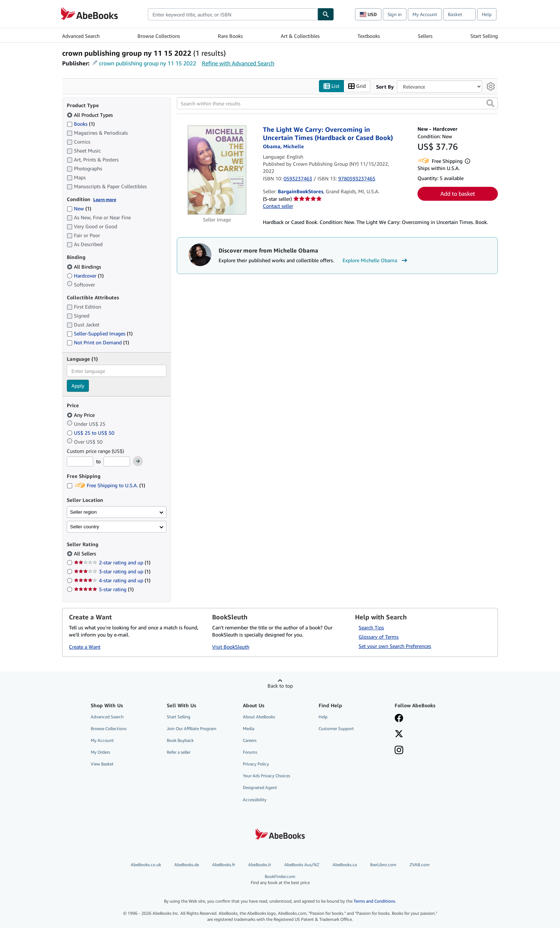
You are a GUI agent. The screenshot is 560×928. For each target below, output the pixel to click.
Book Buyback (180, 740)
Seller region (83, 512)
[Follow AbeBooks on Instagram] (399, 751)
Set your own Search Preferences (395, 646)
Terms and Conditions (374, 901)
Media (249, 729)
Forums (250, 752)
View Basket (102, 764)
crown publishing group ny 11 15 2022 (147, 63)
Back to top (280, 686)
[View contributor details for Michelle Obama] (283, 146)
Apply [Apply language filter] (78, 386)
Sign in (395, 14)
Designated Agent (260, 787)
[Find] (326, 14)
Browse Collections (159, 36)
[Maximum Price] (117, 461)
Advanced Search (81, 36)
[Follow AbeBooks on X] (399, 734)
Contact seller (278, 206)
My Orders (100, 752)
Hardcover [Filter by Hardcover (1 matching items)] (85, 276)
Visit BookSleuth (231, 647)
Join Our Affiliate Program (192, 729)
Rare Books (230, 36)
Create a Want (85, 647)
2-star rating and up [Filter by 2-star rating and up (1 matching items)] (112, 562)
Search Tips (371, 627)
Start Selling (484, 36)
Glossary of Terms (379, 637)
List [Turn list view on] (331, 86)
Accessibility (255, 800)
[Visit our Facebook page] (399, 719)
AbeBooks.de (187, 865)
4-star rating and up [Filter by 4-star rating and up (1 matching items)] (112, 580)
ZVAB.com (420, 865)
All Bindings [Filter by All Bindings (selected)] (85, 267)
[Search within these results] (337, 103)
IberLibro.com (383, 865)
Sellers (425, 36)
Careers (250, 740)
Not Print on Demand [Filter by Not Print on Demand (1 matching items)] (98, 342)
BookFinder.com (280, 880)
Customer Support (336, 729)
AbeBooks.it (260, 865)
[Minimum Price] (80, 461)
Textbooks (369, 36)
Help (487, 14)
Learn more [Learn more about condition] (105, 199)
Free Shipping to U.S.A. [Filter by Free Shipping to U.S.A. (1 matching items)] (106, 485)
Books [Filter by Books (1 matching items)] (81, 124)
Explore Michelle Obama (376, 260)
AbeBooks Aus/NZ (302, 865)
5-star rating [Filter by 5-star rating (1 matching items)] (104, 589)
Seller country (85, 527)
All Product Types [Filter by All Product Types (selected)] (91, 115)
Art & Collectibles (300, 36)
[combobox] (233, 14)
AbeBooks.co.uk (146, 865)
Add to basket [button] (458, 194)
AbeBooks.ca (345, 865)
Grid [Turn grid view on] (357, 86)
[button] (490, 103)
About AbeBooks (259, 717)
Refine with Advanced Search (238, 63)
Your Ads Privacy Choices (266, 776)
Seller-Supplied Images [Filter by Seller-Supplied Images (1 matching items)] (100, 333)
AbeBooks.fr (224, 865)
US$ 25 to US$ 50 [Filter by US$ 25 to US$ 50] (91, 433)
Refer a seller (179, 752)
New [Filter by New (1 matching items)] (79, 208)
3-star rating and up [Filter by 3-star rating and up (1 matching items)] (112, 571)
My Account (425, 14)
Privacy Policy (256, 764)
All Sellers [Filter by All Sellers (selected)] (86, 553)
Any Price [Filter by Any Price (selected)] (81, 415)
